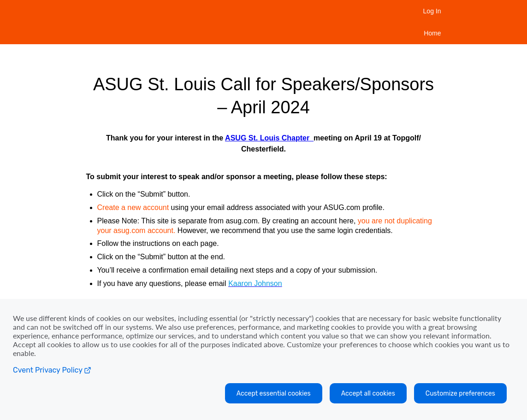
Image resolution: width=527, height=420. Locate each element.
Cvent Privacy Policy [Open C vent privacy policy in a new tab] (52, 370)
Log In (432, 11)
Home (432, 33)
